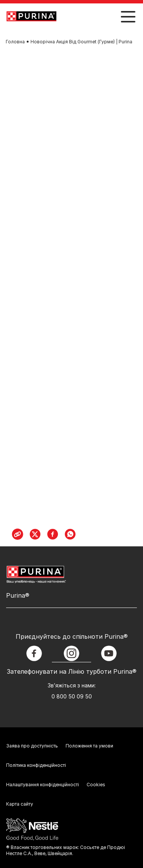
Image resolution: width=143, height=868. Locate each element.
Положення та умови (89, 746)
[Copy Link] (18, 534)
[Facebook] (53, 534)
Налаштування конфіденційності (43, 785)
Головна (15, 42)
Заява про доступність (32, 746)
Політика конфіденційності (36, 765)
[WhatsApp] (70, 534)
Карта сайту (20, 804)
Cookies (96, 785)
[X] (35, 534)
